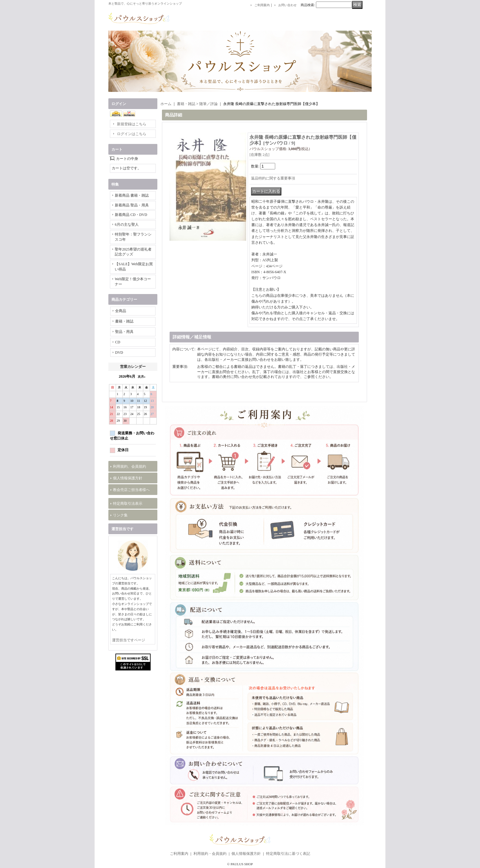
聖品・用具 (124, 332)
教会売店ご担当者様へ (131, 490)
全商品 (121, 311)
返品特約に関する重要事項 (273, 178)
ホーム (166, 104)
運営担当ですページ (129, 640)
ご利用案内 (262, 5)
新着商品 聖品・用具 (132, 205)
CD (118, 342)
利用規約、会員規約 (129, 466)
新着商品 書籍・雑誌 (132, 195)
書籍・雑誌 (124, 321)
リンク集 (120, 515)
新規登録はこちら (132, 124)
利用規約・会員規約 (210, 854)
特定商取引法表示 (128, 504)
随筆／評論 (208, 104)
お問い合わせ (287, 5)
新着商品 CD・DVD (131, 215)
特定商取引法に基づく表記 (288, 854)
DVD (119, 353)
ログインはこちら (132, 134)
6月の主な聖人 (127, 225)
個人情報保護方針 (128, 478)
